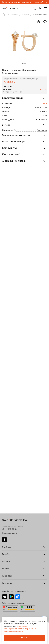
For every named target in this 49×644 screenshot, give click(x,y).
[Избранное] (45, 22)
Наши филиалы (10, 533)
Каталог (14, 15)
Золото (43, 111)
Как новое (42, 130)
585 (45, 116)
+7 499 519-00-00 (10, 529)
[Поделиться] (39, 22)
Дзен (4, 540)
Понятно (24, 638)
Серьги (26, 15)
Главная (4, 15)
